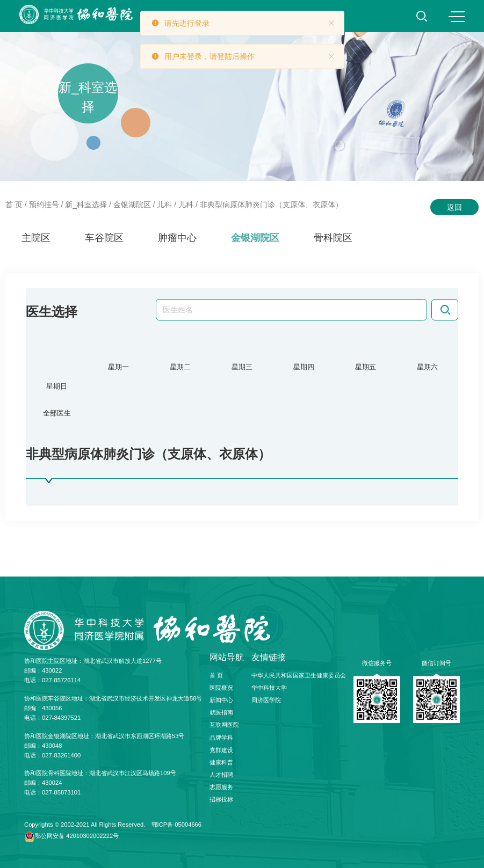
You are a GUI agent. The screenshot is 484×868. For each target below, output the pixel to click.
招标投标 (221, 800)
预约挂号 (44, 205)
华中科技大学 (269, 688)
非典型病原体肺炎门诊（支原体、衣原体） (271, 205)
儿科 (164, 205)
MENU (457, 17)
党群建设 (221, 750)
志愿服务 (221, 787)
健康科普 (221, 762)
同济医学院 (266, 700)
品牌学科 (221, 738)
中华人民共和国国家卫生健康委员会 (299, 675)
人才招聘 (221, 775)
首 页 (14, 205)
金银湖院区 (132, 205)
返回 (454, 207)
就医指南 (221, 713)
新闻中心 (221, 700)
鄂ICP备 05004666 (177, 825)
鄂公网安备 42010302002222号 (77, 836)
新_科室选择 (86, 205)
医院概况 (221, 688)
